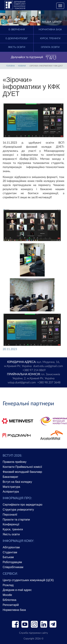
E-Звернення (17, 30)
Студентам (10, 552)
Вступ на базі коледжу (17, 482)
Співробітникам (13, 567)
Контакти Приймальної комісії (22, 467)
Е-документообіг (17, 39)
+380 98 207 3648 (49, 382)
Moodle (7, 595)
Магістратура (11, 487)
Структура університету (18, 510)
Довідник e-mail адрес (17, 590)
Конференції (11, 524)
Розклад (8, 585)
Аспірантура (11, 492)
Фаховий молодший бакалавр (22, 472)
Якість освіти (17, 47)
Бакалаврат (10, 477)
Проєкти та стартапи (16, 520)
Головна (10, 66)
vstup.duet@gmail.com (22, 382)
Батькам (8, 557)
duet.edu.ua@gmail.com (48, 366)
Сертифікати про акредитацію (23, 505)
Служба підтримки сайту (33, 633)
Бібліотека (9, 600)
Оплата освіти (50, 47)
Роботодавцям (12, 562)
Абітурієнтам (11, 547)
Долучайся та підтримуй (34, 57)
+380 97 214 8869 (34, 370)
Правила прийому (15, 462)
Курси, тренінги (50, 39)
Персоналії (10, 515)
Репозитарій (11, 605)
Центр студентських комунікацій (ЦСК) (28, 580)
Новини (22, 66)
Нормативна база (50, 30)
